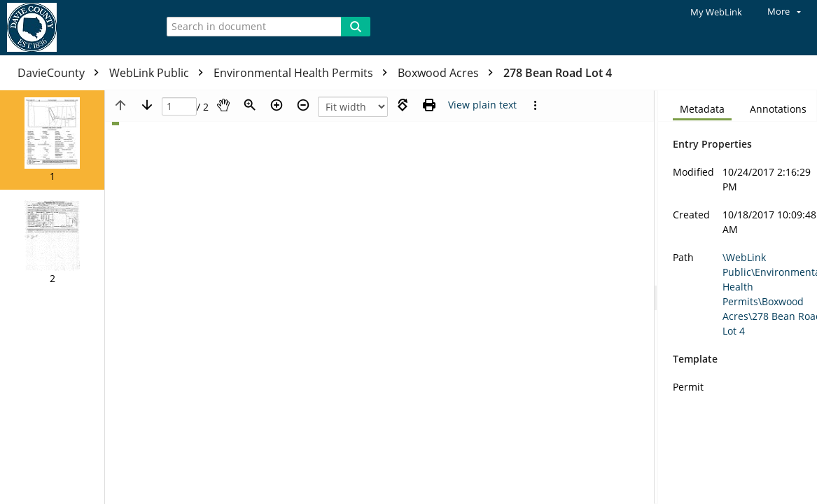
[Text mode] (482, 105)
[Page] (179, 107)
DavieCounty (62, 73)
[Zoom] (250, 105)
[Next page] (147, 105)
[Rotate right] (403, 105)
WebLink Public (160, 73)
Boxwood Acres (449, 73)
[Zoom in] (277, 105)
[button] (52, 140)
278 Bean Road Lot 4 (558, 73)
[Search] (356, 27)
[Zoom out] (303, 105)
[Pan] (223, 105)
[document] (738, 297)
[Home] (74, 28)
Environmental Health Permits (304, 73)
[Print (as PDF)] (429, 105)
